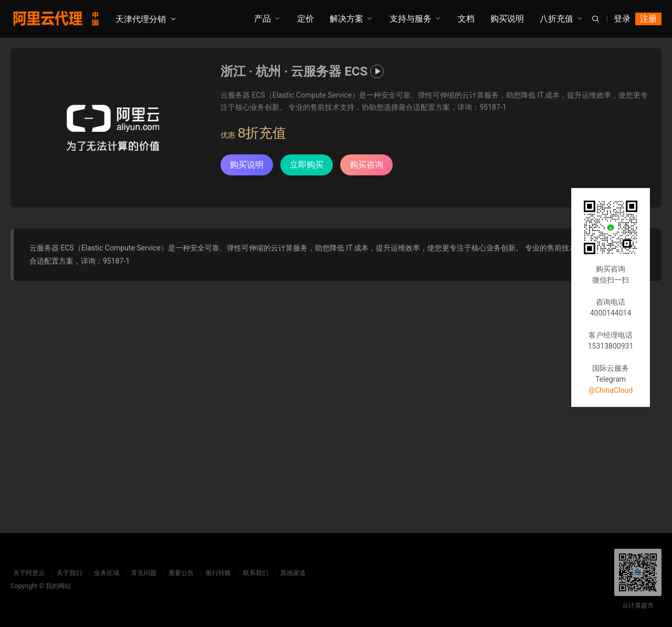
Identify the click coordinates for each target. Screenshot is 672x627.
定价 (306, 19)
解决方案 (346, 19)
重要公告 (178, 573)
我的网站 (58, 586)
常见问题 (141, 573)
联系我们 (253, 573)
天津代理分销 (141, 19)
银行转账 (216, 573)
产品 (262, 19)
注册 (648, 19)
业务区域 (104, 573)
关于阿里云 (26, 573)
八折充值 (556, 19)
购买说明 (507, 19)
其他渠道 (290, 573)
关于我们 (67, 573)
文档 (466, 19)
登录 (622, 19)
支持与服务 (411, 19)
